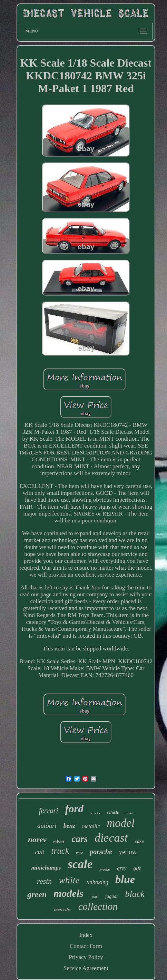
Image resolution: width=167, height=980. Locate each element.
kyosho (105, 869)
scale (80, 864)
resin (44, 881)
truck (60, 851)
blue (125, 879)
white (69, 880)
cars (80, 839)
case (139, 841)
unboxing (97, 882)
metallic (91, 826)
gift (137, 868)
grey (122, 868)
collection (98, 906)
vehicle (113, 812)
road (94, 896)
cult (40, 852)
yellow (128, 852)
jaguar (112, 896)
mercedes (63, 909)
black (135, 894)
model (121, 823)
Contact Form (86, 946)
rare (79, 853)
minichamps (46, 868)
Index (86, 935)
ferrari (49, 811)
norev (37, 840)
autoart (47, 826)
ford (74, 809)
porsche (101, 852)
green (37, 894)
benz (69, 826)
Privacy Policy (86, 957)
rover (129, 813)
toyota (95, 813)
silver (59, 841)
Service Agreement (86, 968)
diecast (111, 838)
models (68, 893)
